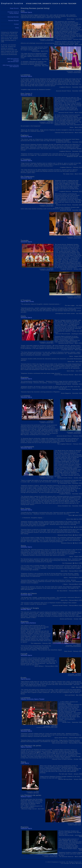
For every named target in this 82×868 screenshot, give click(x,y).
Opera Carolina (26, 747)
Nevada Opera (26, 609)
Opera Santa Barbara (28, 623)
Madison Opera (26, 797)
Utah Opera (25, 763)
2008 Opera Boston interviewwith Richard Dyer (13, 60)
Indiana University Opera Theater (33, 699)
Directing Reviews (13, 17)
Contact (16, 24)
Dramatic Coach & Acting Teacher (13, 13)
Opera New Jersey (27, 301)
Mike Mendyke (71, 863)
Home (17, 28)
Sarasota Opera (26, 12)
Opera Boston (26, 679)
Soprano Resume (14, 20)
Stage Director (14, 8)
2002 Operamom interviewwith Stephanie (11, 66)
